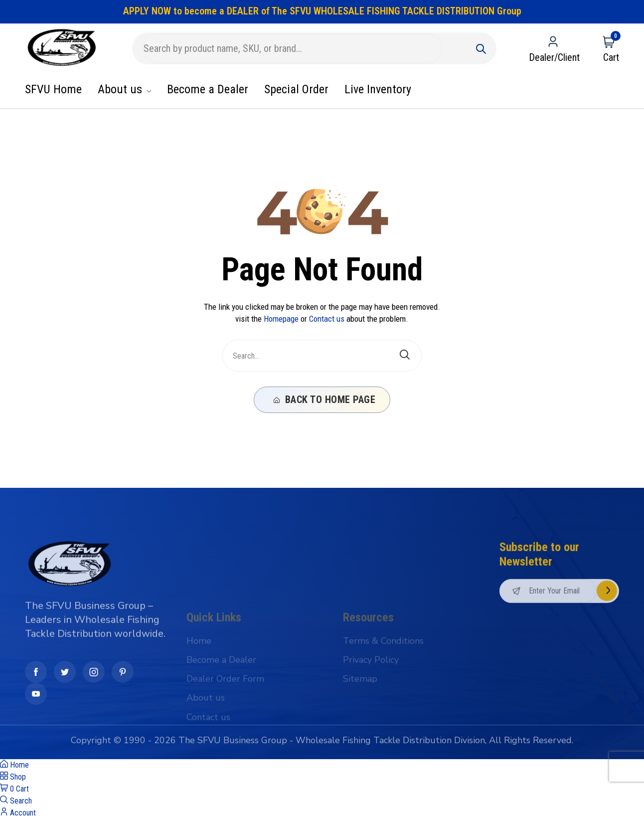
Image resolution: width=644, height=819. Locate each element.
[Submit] (481, 48)
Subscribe (607, 640)
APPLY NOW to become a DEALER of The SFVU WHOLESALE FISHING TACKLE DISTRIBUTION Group (322, 11)
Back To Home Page (325, 400)
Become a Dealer (208, 89)
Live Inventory (378, 89)
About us (124, 89)
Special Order (296, 89)
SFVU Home (53, 89)
